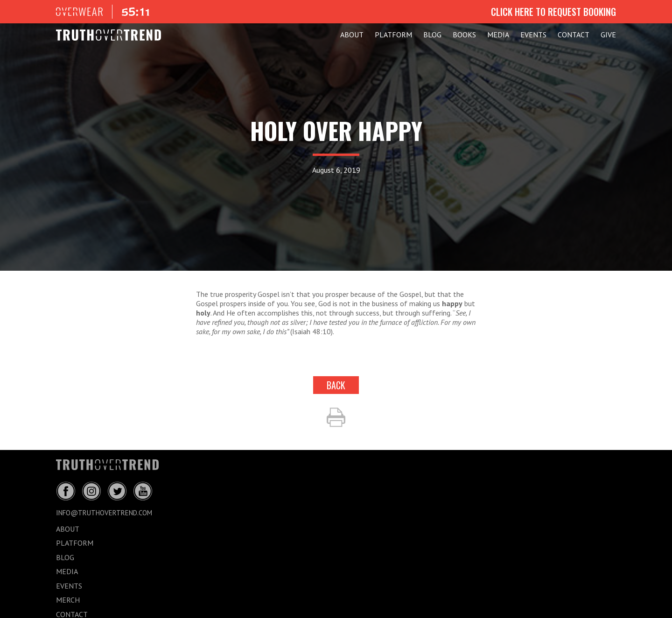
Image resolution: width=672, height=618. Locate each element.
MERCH (68, 600)
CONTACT (574, 35)
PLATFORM (393, 35)
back (336, 385)
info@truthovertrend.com (104, 513)
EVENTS (533, 35)
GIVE (608, 35)
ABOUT (352, 35)
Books (464, 35)
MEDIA (498, 35)
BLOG (432, 35)
